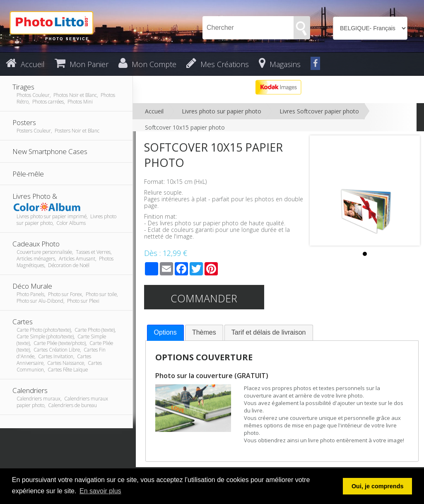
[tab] (165, 333)
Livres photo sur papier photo (222, 111)
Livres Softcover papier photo (319, 111)
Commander (204, 298)
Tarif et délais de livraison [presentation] (269, 332)
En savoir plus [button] (100, 491)
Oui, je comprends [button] (378, 486)
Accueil (154, 111)
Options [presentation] (165, 332)
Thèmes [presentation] (204, 332)
